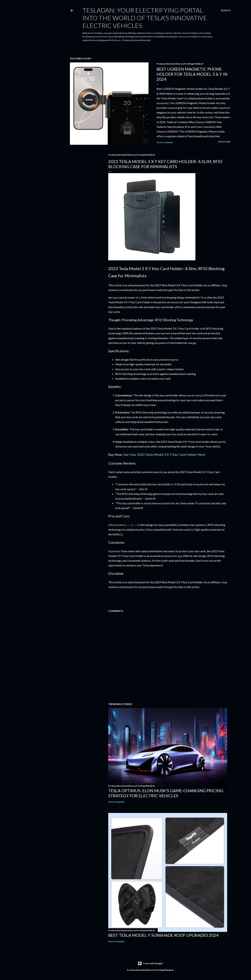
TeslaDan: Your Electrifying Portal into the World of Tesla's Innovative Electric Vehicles (145, 18)
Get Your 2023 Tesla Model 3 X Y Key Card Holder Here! (164, 455)
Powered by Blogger (150, 963)
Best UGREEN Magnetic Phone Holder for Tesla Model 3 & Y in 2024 (192, 74)
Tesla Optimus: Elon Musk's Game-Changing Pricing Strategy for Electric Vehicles (166, 793)
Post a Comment (165, 142)
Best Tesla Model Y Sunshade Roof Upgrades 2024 (163, 935)
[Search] (226, 10)
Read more (224, 142)
